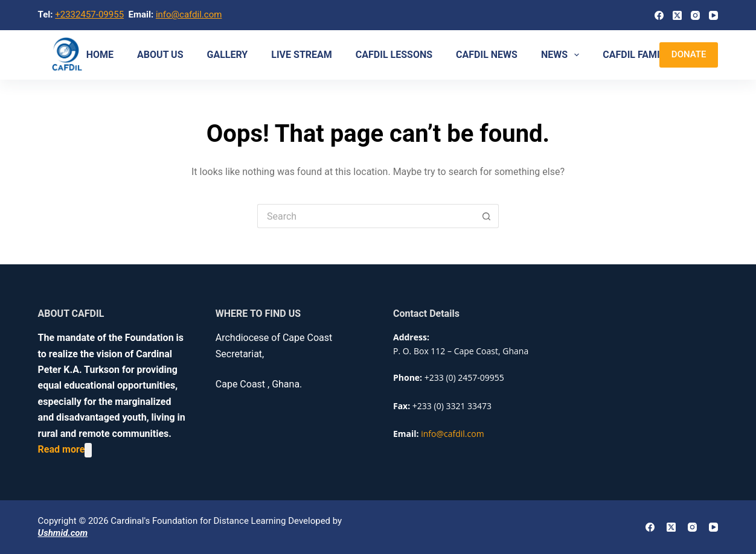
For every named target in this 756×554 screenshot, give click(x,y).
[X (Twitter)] (677, 15)
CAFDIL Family (636, 55)
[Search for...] (366, 216)
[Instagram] (695, 15)
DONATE (689, 54)
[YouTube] (713, 15)
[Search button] (487, 216)
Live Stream (302, 55)
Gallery (228, 55)
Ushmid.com (63, 533)
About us (160, 55)
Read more (62, 450)
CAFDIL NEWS (487, 55)
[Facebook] (659, 15)
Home (100, 55)
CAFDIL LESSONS (394, 55)
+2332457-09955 (89, 14)
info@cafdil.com (189, 14)
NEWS (562, 55)
